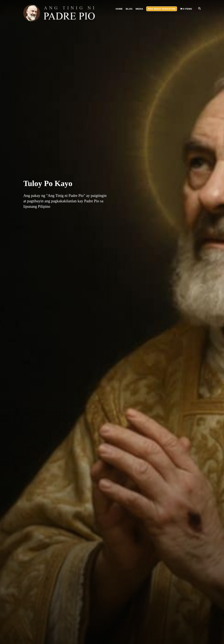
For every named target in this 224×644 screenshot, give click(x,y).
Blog (129, 9)
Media (139, 9)
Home (119, 9)
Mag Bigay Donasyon (162, 9)
